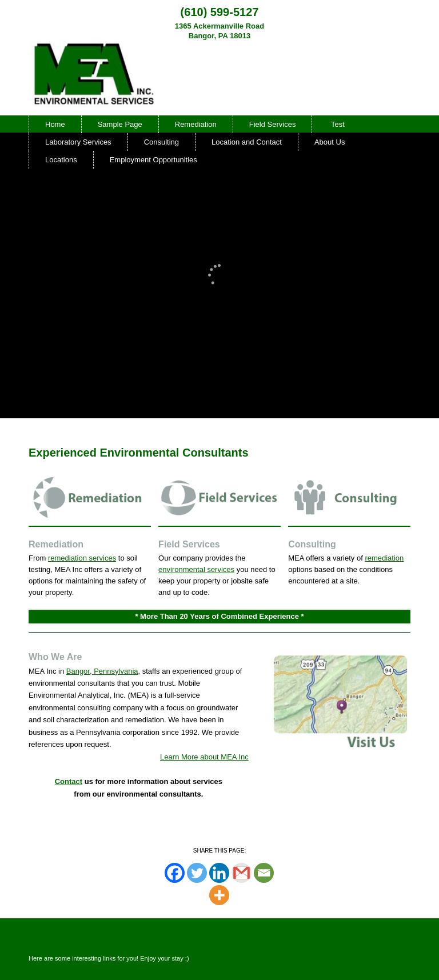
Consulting (161, 142)
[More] (219, 895)
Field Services (273, 124)
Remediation (196, 124)
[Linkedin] (219, 873)
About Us (330, 142)
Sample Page (120, 124)
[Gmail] (242, 873)
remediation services (82, 558)
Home (55, 124)
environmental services (196, 569)
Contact (69, 781)
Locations (61, 160)
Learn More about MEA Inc (204, 757)
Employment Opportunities (153, 160)
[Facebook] (175, 873)
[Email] (264, 873)
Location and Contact (247, 142)
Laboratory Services (78, 142)
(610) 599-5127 (220, 12)
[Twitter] (197, 873)
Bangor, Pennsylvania (102, 671)
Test (338, 124)
